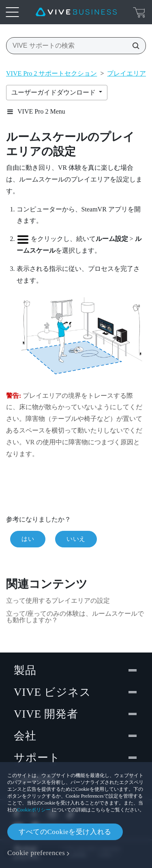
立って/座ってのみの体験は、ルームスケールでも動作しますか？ (75, 617)
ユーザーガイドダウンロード (54, 92)
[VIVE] (76, 12)
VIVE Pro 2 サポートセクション (51, 73)
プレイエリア (126, 73)
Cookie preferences (36, 853)
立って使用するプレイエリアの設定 (58, 601)
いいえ (76, 539)
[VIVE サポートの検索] (133, 46)
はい (28, 539)
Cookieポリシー (34, 810)
